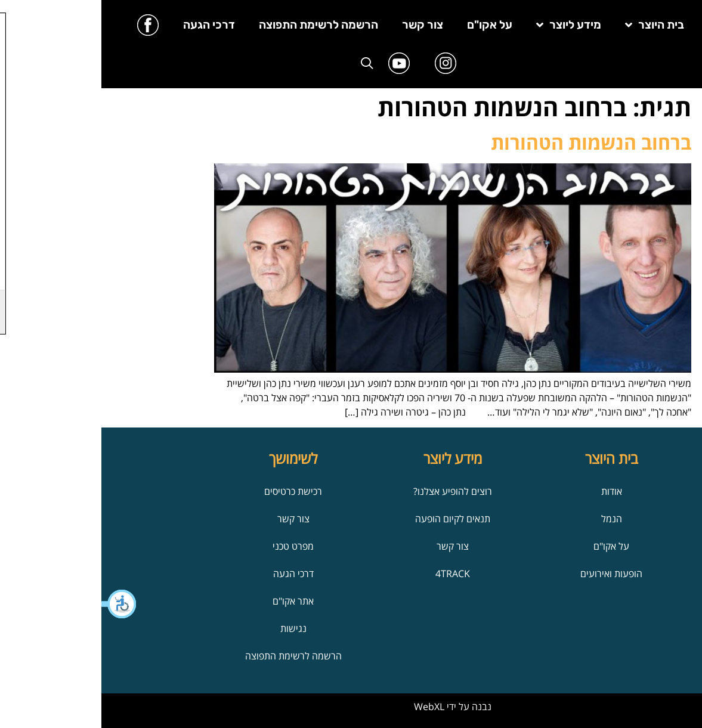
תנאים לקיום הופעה (351, 519)
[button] (18, 604)
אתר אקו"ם (192, 601)
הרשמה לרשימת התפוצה (217, 25)
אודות (510, 491)
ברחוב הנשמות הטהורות (490, 142)
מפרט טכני (192, 546)
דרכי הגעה (108, 25)
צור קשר (321, 25)
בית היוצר (553, 25)
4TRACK (351, 574)
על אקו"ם (388, 25)
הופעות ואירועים (510, 574)
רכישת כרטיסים (192, 491)
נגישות (192, 628)
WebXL (328, 707)
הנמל (510, 519)
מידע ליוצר (467, 25)
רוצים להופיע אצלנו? (351, 491)
